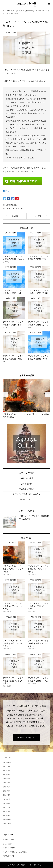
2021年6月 (7, 795)
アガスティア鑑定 (17, 209)
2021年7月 (7, 791)
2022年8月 (7, 771)
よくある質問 (27, 484)
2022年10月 (7, 762)
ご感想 (8, 209)
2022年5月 (7, 779)
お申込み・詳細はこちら (27, 738)
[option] (26, 399)
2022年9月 (7, 766)
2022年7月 (7, 775)
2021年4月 (7, 803)
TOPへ (6, 191)
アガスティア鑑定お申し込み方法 (27, 494)
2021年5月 (7, 799)
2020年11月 (7, 824)
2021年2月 (7, 811)
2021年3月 (7, 807)
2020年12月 (7, 820)
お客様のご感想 (11, 205)
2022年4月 (7, 783)
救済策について (27, 499)
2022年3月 (7, 787)
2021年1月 (7, 816)
